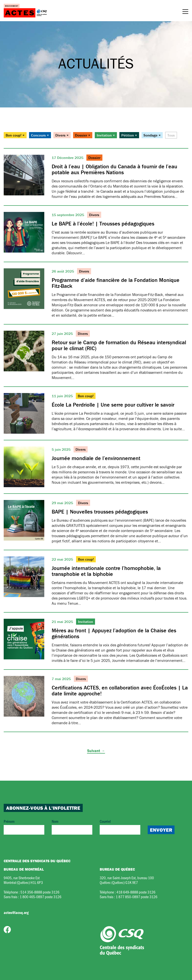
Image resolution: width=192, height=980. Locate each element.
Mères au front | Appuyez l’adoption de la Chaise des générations (114, 633)
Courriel (120, 827)
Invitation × (106, 135)
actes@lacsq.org (16, 912)
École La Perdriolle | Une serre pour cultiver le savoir (113, 405)
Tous (171, 135)
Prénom (24, 827)
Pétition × (129, 135)
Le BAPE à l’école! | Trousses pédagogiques (103, 224)
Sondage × (152, 135)
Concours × (40, 135)
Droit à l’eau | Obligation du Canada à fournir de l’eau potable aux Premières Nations (114, 169)
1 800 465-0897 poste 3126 (40, 897)
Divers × (62, 135)
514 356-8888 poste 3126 (40, 892)
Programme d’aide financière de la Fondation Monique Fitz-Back (116, 283)
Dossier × (83, 135)
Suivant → (96, 751)
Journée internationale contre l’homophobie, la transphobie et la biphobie (106, 571)
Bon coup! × (15, 135)
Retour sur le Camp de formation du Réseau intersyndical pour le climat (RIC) (119, 345)
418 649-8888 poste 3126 (136, 892)
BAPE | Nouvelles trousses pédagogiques (100, 512)
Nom (72, 827)
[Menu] (185, 12)
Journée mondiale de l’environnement (96, 458)
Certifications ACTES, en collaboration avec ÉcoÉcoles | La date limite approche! (120, 691)
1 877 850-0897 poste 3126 (136, 897)
